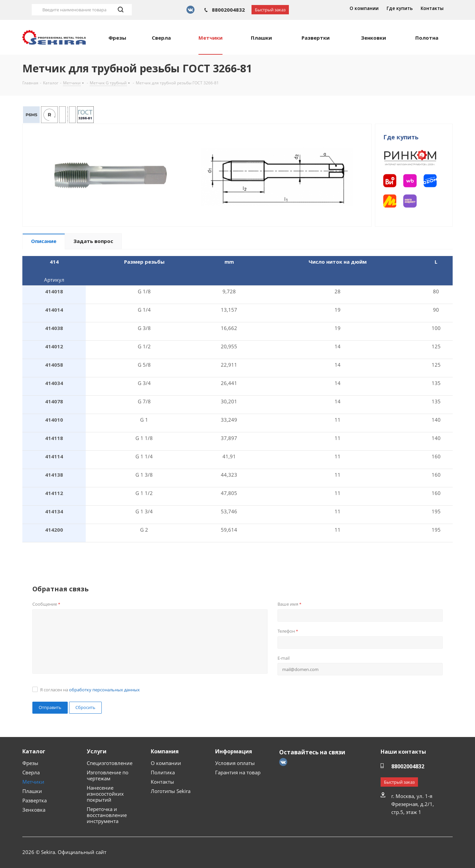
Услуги (97, 751)
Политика (163, 772)
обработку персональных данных (104, 690)
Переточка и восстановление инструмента (107, 815)
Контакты (432, 8)
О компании (364, 8)
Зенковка (34, 810)
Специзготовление (110, 763)
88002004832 (228, 10)
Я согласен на (90, 690)
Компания (165, 751)
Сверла (31, 772)
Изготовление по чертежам (108, 775)
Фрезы (30, 763)
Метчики (33, 782)
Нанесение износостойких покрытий (105, 794)
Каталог (34, 751)
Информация (234, 751)
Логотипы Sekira (171, 791)
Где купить (400, 8)
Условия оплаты (235, 763)
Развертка (35, 800)
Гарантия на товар (238, 772)
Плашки (32, 791)
